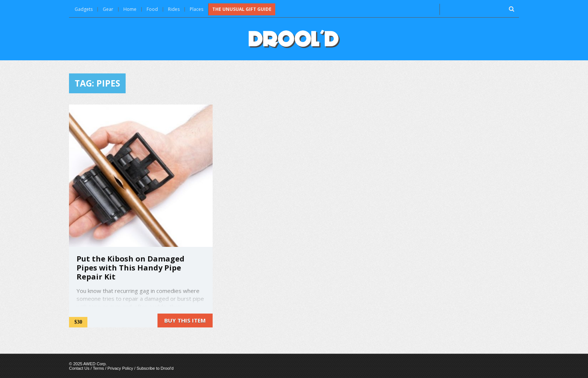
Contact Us (79, 368)
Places (196, 9)
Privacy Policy (120, 368)
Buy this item (185, 320)
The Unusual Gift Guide (242, 9)
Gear (108, 9)
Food (152, 9)
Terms (98, 368)
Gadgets (84, 9)
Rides (174, 9)
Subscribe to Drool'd (155, 368)
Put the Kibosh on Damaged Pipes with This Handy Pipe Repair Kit (130, 268)
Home (130, 9)
